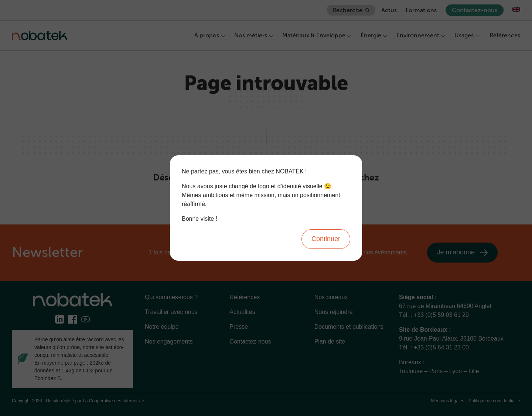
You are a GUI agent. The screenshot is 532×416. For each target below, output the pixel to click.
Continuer (326, 239)
